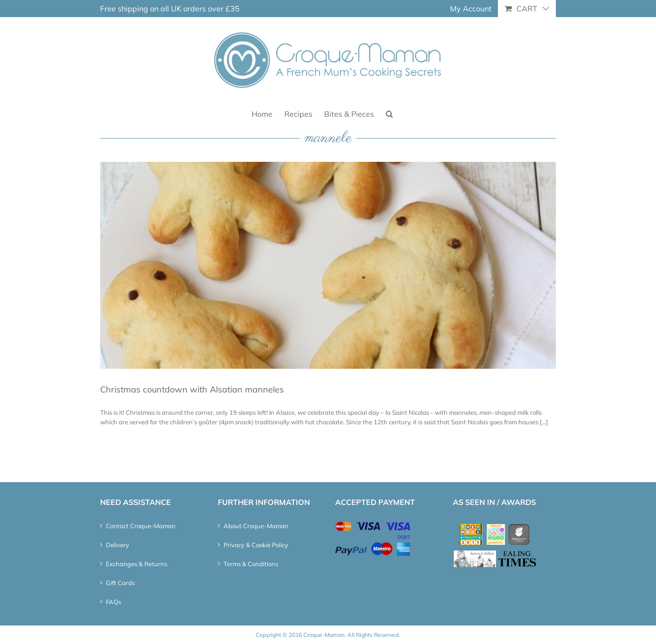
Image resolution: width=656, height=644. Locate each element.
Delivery (117, 545)
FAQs (113, 602)
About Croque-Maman (256, 526)
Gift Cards (120, 583)
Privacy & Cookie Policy (256, 545)
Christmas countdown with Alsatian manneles (192, 389)
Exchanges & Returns (136, 564)
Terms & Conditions (251, 564)
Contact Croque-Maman (141, 526)
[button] (389, 113)
